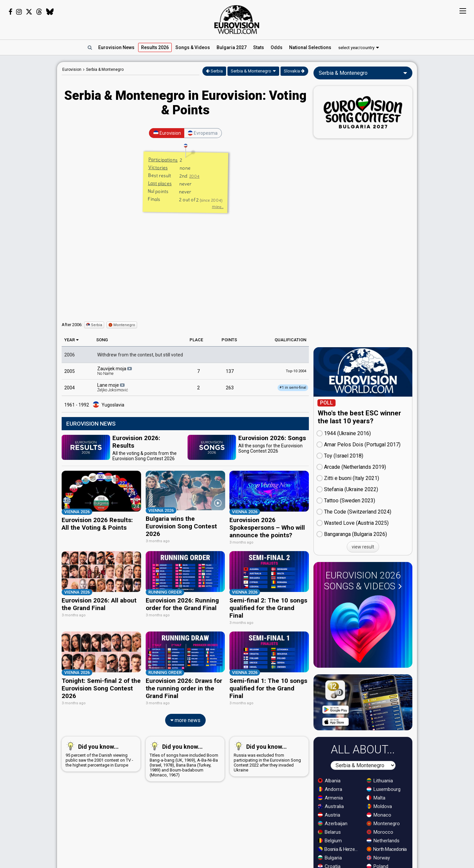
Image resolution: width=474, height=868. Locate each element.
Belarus (329, 832)
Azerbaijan (333, 824)
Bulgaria (330, 858)
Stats (259, 47)
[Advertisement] (29, 161)
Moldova (379, 806)
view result (363, 547)
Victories (158, 168)
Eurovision (72, 70)
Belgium (330, 841)
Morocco (380, 832)
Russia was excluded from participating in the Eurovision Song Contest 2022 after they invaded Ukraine (268, 753)
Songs (193, 47)
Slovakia (294, 71)
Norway (378, 858)
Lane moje (113, 387)
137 (230, 371)
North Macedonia (387, 849)
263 (230, 388)
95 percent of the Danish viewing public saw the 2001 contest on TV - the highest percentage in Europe (100, 750)
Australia (331, 806)
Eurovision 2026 (363, 581)
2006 (70, 355)
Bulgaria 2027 (232, 47)
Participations (163, 160)
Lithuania (380, 781)
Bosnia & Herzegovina (339, 849)
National (310, 47)
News (116, 47)
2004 (194, 176)
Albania (329, 781)
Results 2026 (155, 47)
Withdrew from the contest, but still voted (140, 355)
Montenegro (122, 325)
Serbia (214, 71)
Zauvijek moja (115, 371)
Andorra (330, 789)
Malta (376, 798)
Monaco (379, 815)
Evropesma (203, 133)
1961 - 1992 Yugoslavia (94, 405)
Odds (277, 47)
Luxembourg (384, 789)
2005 (70, 371)
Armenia (330, 798)
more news (185, 717)
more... (217, 207)
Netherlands (383, 841)
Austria (329, 815)
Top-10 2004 (296, 371)
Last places (160, 183)
